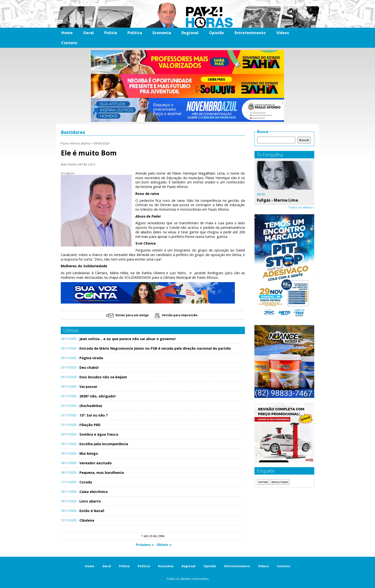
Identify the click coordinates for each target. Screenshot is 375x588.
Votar (263, 482)
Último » (164, 545)
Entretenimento (250, 33)
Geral (88, 33)
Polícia (111, 33)
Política (135, 33)
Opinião (217, 33)
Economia (162, 33)
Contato (69, 43)
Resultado (280, 482)
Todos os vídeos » (301, 207)
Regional (190, 33)
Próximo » (145, 545)
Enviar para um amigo (127, 315)
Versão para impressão (176, 315)
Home (67, 33)
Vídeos (283, 33)
